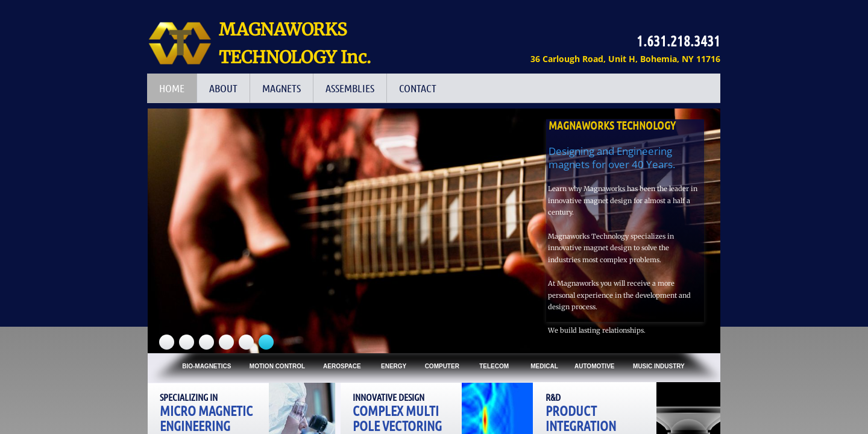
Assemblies (350, 88)
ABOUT (223, 88)
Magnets (281, 88)
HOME (172, 88)
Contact (418, 88)
